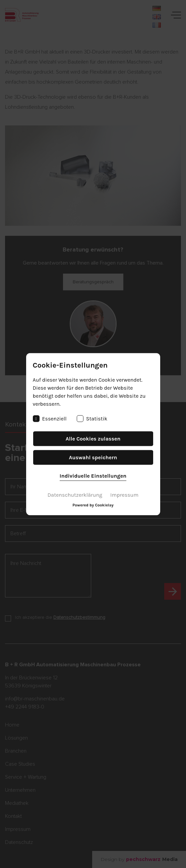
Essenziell (50, 418)
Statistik (92, 418)
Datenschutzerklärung (75, 495)
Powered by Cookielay (93, 505)
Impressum (124, 495)
